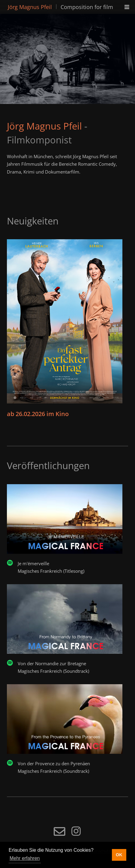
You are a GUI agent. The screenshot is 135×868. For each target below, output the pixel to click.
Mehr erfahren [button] (25, 858)
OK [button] (119, 855)
